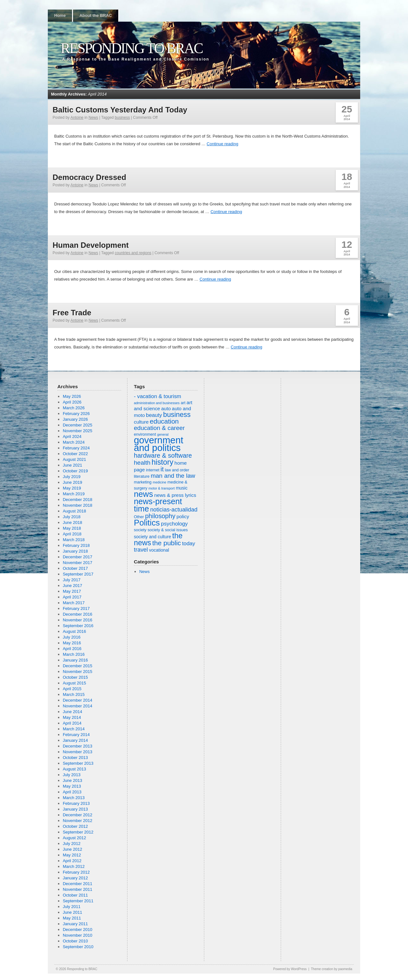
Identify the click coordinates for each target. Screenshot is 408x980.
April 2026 (72, 402)
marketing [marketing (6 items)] (143, 482)
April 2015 (72, 689)
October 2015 (75, 677)
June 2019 (73, 482)
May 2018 (72, 528)
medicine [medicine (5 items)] (160, 482)
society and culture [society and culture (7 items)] (153, 537)
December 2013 (78, 746)
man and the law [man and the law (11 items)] (173, 476)
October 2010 (75, 941)
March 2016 (74, 654)
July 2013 (72, 775)
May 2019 (72, 488)
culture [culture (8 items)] (141, 422)
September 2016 (78, 626)
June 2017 (73, 586)
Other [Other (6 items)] (139, 517)
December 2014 (78, 700)
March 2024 (74, 442)
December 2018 (78, 500)
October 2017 (75, 568)
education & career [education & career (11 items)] (159, 428)
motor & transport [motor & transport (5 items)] (162, 488)
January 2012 (75, 878)
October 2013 (75, 758)
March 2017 (74, 603)
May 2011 (72, 918)
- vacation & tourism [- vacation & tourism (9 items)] (157, 396)
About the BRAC (96, 15)
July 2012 (72, 844)
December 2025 (78, 425)
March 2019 (74, 494)
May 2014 (72, 717)
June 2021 (73, 465)
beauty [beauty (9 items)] (154, 415)
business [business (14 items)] (177, 415)
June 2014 (73, 712)
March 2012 (74, 866)
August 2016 (74, 631)
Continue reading (222, 144)
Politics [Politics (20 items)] (147, 523)
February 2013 (76, 803)
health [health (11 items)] (142, 463)
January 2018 (75, 551)
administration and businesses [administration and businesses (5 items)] (157, 403)
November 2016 (78, 620)
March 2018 (74, 540)
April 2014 (72, 723)
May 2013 (72, 786)
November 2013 (78, 752)
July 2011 (72, 907)
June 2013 (73, 780)
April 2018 (72, 534)
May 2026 (72, 396)
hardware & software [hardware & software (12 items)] (163, 455)
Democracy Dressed (89, 177)
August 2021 (74, 459)
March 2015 (74, 694)
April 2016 (72, 649)
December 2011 (78, 884)
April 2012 (72, 861)
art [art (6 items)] (183, 403)
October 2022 (75, 454)
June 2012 (73, 849)
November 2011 (78, 889)
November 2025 (78, 431)
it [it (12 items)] (162, 469)
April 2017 (72, 597)
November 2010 (78, 935)
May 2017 (72, 591)
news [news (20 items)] (143, 494)
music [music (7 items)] (182, 488)
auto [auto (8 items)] (166, 408)
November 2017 (78, 563)
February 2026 (76, 414)
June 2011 (73, 912)
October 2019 (75, 471)
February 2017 (76, 608)
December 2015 (78, 666)
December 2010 (78, 930)
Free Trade (72, 313)
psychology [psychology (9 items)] (174, 524)
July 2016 (72, 637)
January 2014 (75, 740)
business (122, 118)
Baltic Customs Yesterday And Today (120, 110)
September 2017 (78, 574)
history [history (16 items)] (162, 462)
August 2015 (74, 683)
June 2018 (73, 522)
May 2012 (72, 855)
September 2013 (78, 763)
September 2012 (78, 832)
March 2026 (74, 408)
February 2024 (76, 448)
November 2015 (78, 672)
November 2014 (78, 706)
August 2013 (74, 769)
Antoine (77, 118)
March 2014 (74, 729)
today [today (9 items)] (189, 544)
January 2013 (75, 809)
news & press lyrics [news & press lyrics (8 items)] (175, 495)
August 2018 (74, 511)
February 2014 (76, 735)
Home (60, 15)
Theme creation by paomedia (331, 969)
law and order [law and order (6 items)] (177, 470)
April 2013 (72, 792)
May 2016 (72, 643)
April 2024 (72, 436)
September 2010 (78, 947)
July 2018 (72, 517)
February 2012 (76, 872)
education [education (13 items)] (164, 421)
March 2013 (74, 798)
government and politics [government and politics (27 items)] (159, 444)
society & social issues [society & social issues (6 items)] (168, 530)
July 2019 (72, 477)
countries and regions (133, 253)
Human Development (91, 245)
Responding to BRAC (131, 48)
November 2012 (78, 821)
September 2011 (78, 901)
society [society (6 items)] (140, 530)
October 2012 (75, 826)
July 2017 (72, 580)
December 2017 (78, 557)
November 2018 (78, 505)
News (93, 118)
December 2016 (78, 614)
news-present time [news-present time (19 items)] (158, 505)
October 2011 (75, 895)
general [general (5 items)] (163, 434)
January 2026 (75, 419)
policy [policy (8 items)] (183, 516)
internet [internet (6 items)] (153, 470)
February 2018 (76, 545)
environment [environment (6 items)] (145, 434)
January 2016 (75, 660)
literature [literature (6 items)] (142, 476)
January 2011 (75, 924)
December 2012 (78, 815)
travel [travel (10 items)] (141, 550)
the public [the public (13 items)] (167, 543)
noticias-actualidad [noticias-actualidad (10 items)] (174, 510)
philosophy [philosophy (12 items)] (160, 516)
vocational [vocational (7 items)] (159, 550)
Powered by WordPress (290, 969)
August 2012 (74, 838)
